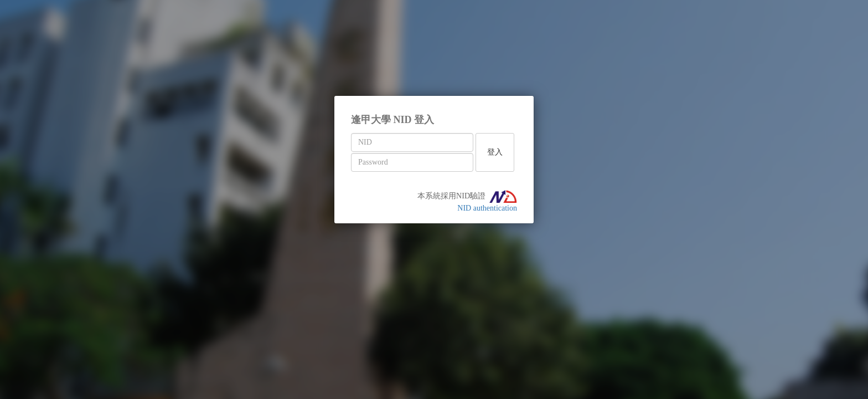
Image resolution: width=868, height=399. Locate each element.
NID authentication (487, 208)
